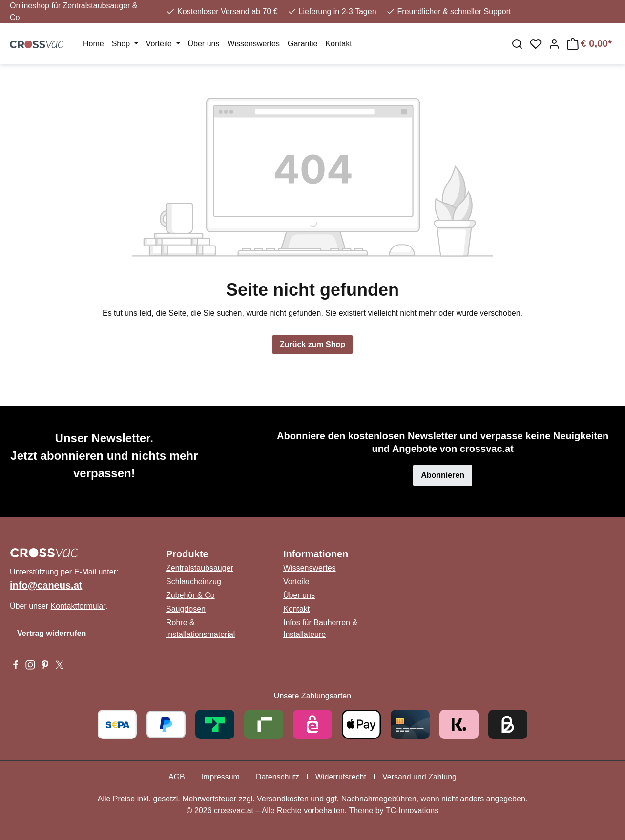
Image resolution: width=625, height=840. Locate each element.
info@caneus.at (46, 585)
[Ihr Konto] (554, 44)
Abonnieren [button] (443, 475)
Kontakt (296, 609)
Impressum (220, 777)
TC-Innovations (412, 810)
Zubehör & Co (190, 595)
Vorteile (296, 582)
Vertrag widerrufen (52, 633)
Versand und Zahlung (419, 777)
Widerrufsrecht (341, 777)
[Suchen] (517, 44)
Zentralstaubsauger (200, 568)
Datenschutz (278, 777)
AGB (177, 777)
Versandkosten (283, 799)
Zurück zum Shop (312, 344)
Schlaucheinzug (194, 582)
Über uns (299, 595)
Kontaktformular (78, 606)
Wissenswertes (310, 568)
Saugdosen (186, 609)
